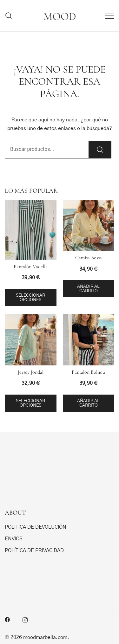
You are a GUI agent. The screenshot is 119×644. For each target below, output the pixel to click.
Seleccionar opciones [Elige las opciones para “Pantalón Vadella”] (30, 298)
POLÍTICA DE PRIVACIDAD (34, 551)
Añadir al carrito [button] (88, 289)
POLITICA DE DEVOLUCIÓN (36, 527)
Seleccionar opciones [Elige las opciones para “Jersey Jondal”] (30, 403)
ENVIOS (14, 539)
